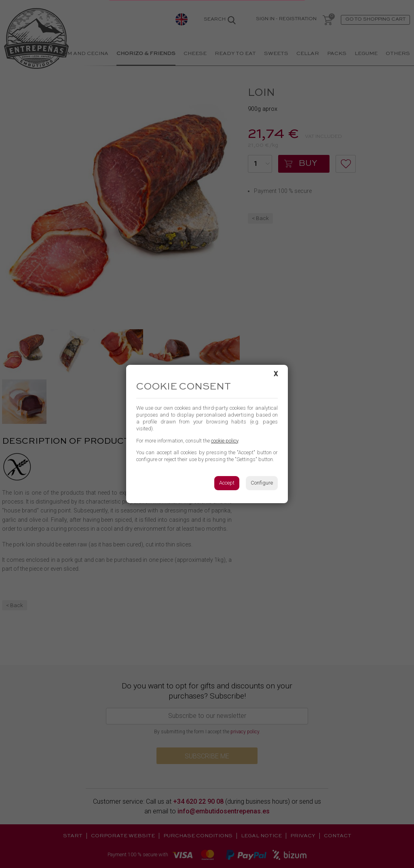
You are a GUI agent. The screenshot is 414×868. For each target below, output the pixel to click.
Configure (262, 483)
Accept (227, 483)
